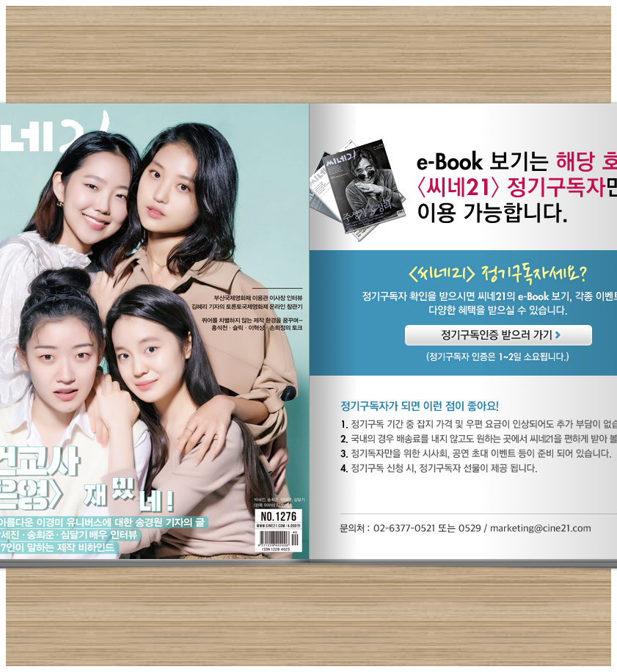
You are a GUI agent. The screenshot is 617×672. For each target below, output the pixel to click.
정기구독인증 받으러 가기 (499, 335)
